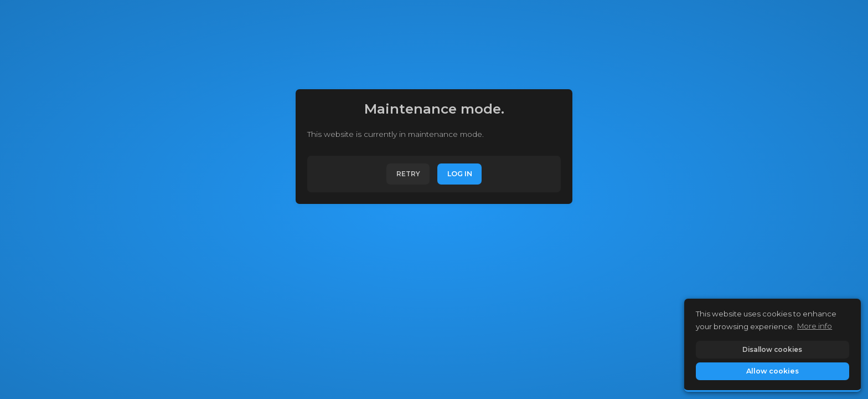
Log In (460, 174)
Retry (408, 174)
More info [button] (815, 326)
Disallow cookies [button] (772, 349)
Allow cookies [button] (773, 371)
